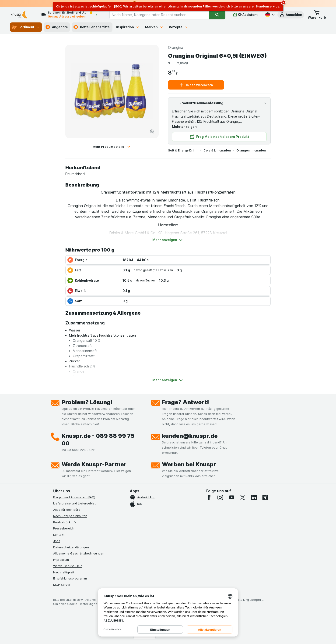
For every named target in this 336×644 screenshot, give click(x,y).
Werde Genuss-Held (68, 566)
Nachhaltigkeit (64, 572)
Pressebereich (64, 528)
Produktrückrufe (65, 522)
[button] (291, 15)
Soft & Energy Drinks (183, 150)
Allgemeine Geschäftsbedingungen (79, 553)
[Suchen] (217, 15)
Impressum (61, 560)
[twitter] (243, 497)
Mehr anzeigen (184, 127)
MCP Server (62, 585)
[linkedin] (254, 497)
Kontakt (59, 535)
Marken (154, 27)
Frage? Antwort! (185, 402)
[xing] (265, 497)
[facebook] (209, 497)
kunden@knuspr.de (190, 436)
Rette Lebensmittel (92, 27)
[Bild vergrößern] (152, 132)
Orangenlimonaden (251, 150)
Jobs (57, 541)
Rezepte (178, 27)
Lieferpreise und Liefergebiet (74, 503)
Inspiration (128, 27)
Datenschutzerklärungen (71, 547)
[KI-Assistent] (245, 15)
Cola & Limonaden (217, 150)
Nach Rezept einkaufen (70, 516)
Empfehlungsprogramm (70, 578)
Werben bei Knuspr (189, 464)
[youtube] (231, 497)
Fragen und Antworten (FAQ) (74, 497)
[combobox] (159, 15)
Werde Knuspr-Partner (94, 464)
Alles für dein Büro (67, 510)
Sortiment (26, 27)
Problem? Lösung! (87, 402)
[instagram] (220, 497)
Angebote (57, 27)
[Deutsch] (269, 15)
